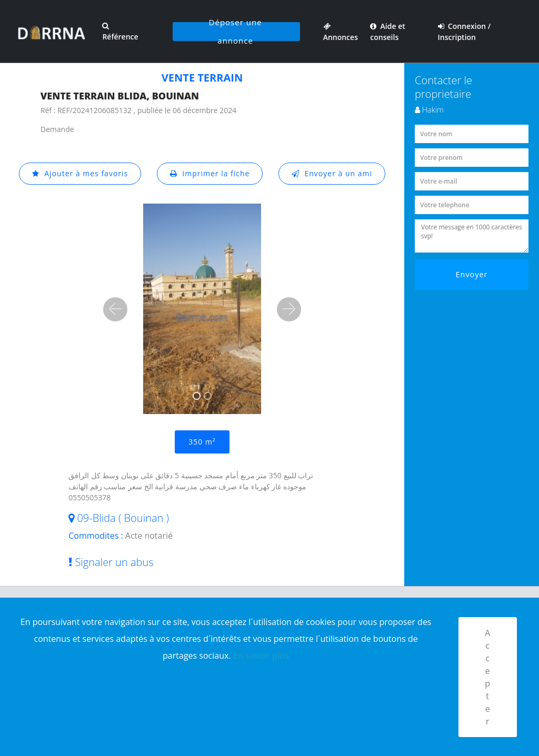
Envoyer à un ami (332, 173)
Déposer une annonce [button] (236, 32)
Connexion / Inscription (465, 32)
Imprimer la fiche (210, 173)
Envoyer (472, 274)
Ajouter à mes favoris (80, 173)
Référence (120, 32)
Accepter (488, 677)
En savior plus (261, 656)
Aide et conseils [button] (387, 32)
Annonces (341, 32)
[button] (115, 309)
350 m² (202, 442)
